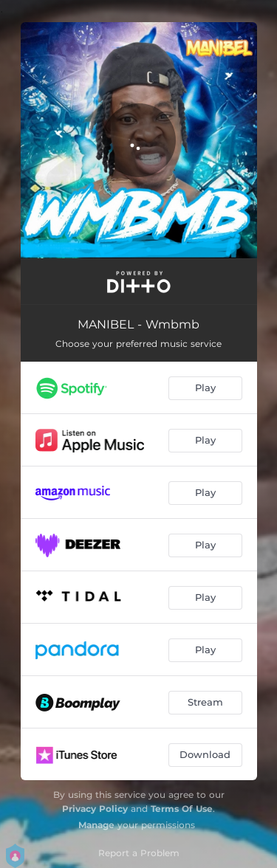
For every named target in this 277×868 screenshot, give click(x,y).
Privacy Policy (95, 809)
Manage (96, 825)
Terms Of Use (182, 809)
